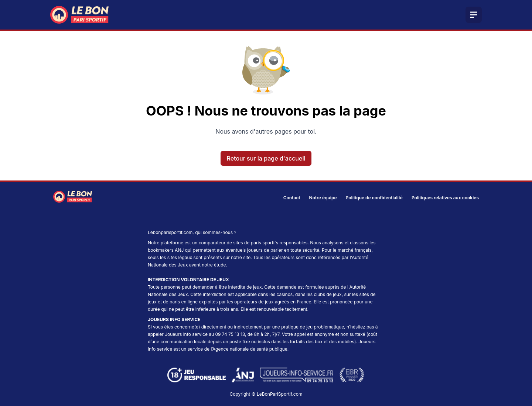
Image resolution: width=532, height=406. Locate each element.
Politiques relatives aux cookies (445, 198)
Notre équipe (323, 198)
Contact (292, 198)
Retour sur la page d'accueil (266, 158)
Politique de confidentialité (374, 198)
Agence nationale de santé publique (250, 349)
